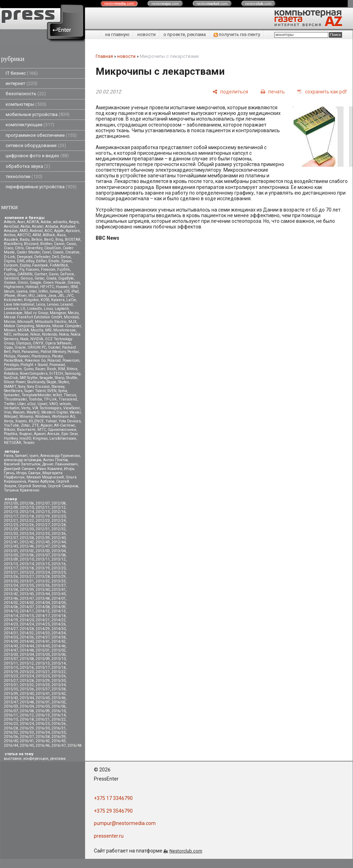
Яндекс (26, 434)
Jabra (41, 296)
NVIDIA (37, 339)
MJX (73, 322)
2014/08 (43, 607)
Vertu (26, 408)
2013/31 (27, 581)
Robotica (11, 374)
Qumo (29, 369)
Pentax (73, 352)
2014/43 (11, 646)
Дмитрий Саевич (19, 469)
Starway (58, 387)
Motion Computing (19, 326)
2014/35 (11, 637)
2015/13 (43, 663)
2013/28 (43, 577)
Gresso (74, 283)
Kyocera (58, 300)
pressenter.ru (109, 836)
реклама (58, 759)
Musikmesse (65, 330)
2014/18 (59, 616)
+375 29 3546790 (113, 811)
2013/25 (59, 572)
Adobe (46, 222)
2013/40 (43, 590)
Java (52, 296)
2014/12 (43, 611)
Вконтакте (26, 430)
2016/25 (43, 724)
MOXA (23, 330)
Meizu (73, 313)
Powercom (71, 360)
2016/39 (59, 737)
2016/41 (27, 741)
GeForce (67, 274)
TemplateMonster (36, 395)
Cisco (8, 248)
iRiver (22, 296)
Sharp (59, 378)
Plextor (57, 356)
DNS (21, 261)
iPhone (10, 296)
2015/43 (11, 698)
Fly (22, 270)
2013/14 (27, 564)
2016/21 (43, 719)
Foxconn (32, 270)
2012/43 (43, 542)
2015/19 (11, 672)
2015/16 (27, 668)
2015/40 (27, 694)
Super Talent (35, 391)
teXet (57, 395)
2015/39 (11, 694)
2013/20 (59, 568)
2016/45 (27, 745)
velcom (65, 404)
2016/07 (11, 711)
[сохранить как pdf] (322, 91)
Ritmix (72, 369)
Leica (41, 304)
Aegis (74, 222)
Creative (72, 252)
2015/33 (43, 685)
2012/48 (59, 546)
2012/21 (11, 521)
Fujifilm (64, 270)
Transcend (68, 399)
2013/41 (59, 590)
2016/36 (11, 737)
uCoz (31, 404)
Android (36, 231)
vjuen (34, 456)
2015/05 (43, 655)
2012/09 (11, 508)
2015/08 (27, 659)
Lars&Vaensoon (63, 438)
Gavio (53, 274)
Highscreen (14, 287)
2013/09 (11, 559)
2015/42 (59, 694)
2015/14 (59, 663)
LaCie (71, 300)
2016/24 (27, 724)
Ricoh (52, 369)
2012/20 (59, 516)
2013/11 (43, 559)
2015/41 (43, 694)
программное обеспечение (41, 135)
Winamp (26, 417)
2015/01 (43, 650)
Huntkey (11, 438)
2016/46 (43, 745)
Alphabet (68, 227)
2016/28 (11, 728)
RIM (61, 369)
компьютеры (26, 104)
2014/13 (59, 611)
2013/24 (43, 572)
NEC (8, 334)
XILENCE (36, 421)
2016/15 (11, 719)
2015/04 (27, 655)
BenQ (49, 240)
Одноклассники (62, 430)
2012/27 (43, 525)
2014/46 (59, 646)
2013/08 (59, 555)
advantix (60, 222)
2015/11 (11, 663)
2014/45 (43, 646)
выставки (13, 759)
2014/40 (27, 641)
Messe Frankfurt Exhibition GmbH (33, 317)
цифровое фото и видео (37, 156)
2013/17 (11, 568)
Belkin (37, 240)
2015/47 (11, 702)
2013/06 (27, 555)
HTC (50, 287)
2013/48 (43, 598)
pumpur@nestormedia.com (125, 823)
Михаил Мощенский (45, 477)
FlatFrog (11, 270)
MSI (48, 330)
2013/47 (27, 598)
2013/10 (27, 559)
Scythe (32, 378)
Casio (71, 244)
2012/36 (59, 534)
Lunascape (13, 313)
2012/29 (11, 529)
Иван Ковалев (49, 469)
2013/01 (11, 551)
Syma (63, 391)
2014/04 (43, 603)
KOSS (45, 300)
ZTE (35, 425)
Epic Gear (70, 434)
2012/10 (27, 508)
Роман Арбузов (41, 481)
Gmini (23, 283)
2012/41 (11, 542)
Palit (16, 352)
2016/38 (43, 737)
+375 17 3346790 (113, 798)
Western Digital (55, 412)
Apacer (40, 434)
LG (23, 309)
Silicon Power (15, 382)
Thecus (70, 395)
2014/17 (43, 616)
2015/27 (11, 681)
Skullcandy (36, 382)
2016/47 (59, 745)
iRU (31, 296)
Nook (24, 339)
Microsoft (25, 322)
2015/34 (59, 685)
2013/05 (11, 555)
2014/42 (59, 641)
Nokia (64, 334)
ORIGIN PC (37, 347)
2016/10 (59, 711)
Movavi (10, 330)
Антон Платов (55, 460)
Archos (10, 235)
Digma (10, 261)
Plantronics (41, 356)
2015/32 (27, 685)
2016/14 (59, 715)
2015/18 (59, 668)
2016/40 (11, 741)
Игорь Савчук (28, 473)
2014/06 (11, 607)
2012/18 (27, 516)
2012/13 (11, 512)
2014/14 (11, 616)
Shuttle (72, 378)
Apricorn (73, 231)
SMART (10, 387)
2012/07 (43, 503)
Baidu (25, 240)
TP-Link (50, 399)
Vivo (7, 412)
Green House (54, 283)
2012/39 (43, 538)
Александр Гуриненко (60, 456)
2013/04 (59, 551)
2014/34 (59, 633)
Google (35, 283)
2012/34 (27, 534)
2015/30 (59, 681)
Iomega (56, 291)
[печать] (273, 91)
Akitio (25, 227)
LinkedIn (35, 309)
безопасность (26, 94)
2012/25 (11, 525)
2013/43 (27, 594)
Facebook (40, 265)
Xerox (9, 421)
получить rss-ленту (237, 34)
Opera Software (58, 343)
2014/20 (27, 620)
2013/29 (59, 577)
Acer (21, 222)
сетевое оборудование (36, 145)
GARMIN (25, 274)
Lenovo (53, 304)
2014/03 (27, 603)
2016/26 (59, 724)
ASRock (49, 235)
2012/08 (59, 503)
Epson (67, 261)
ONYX (38, 343)
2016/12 (27, 715)
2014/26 (59, 624)
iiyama (22, 291)
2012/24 (59, 521)
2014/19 (11, 620)
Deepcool (25, 257)
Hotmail (32, 287)
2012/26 (27, 525)
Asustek (11, 240)
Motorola (43, 326)
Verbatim (12, 408)
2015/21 (43, 672)
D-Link (10, 257)
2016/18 (27, 719)
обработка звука (28, 166)
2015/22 (59, 672)
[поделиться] (230, 91)
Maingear (58, 313)
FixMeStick (59, 265)
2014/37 (43, 637)
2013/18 (27, 568)
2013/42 (11, 594)
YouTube (11, 425)
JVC (70, 296)
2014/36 (27, 637)
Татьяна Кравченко (22, 490)
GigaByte (66, 278)
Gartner (41, 274)
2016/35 (59, 732)
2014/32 (27, 633)
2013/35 (27, 585)
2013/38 (11, 590)
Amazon (11, 231)
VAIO (53, 404)
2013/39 (27, 590)
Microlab (71, 317)
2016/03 (11, 706)
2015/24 (27, 676)
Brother (46, 244)
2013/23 (27, 572)
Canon (59, 244)
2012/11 (43, 508)
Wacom (19, 412)
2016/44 (11, 745)
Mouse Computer (67, 326)
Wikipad (11, 417)
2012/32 (59, 529)
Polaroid (54, 360)
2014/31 (11, 633)
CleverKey (34, 248)
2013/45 (59, 594)
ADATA (33, 222)
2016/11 (11, 715)
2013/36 (43, 585)
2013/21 (11, 572)
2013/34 (11, 585)
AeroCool (11, 227)
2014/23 (11, 624)
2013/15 (43, 564)
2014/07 (27, 607)
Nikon (35, 334)
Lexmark (11, 309)
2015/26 (59, 676)
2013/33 (59, 581)
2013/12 (59, 559)
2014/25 (43, 624)
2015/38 (59, 689)
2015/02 (59, 650)
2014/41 (43, 641)
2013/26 (11, 577)
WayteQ (33, 412)
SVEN (52, 391)
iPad (75, 291)
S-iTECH (56, 374)
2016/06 (59, 706)
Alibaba (52, 227)
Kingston (31, 300)
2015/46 (59, 698)
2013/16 (59, 564)
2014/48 (27, 650)
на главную (117, 34)
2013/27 (27, 577)
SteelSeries (13, 391)
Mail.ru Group (36, 313)
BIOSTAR (73, 240)
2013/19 (43, 568)
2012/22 (27, 521)
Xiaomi (21, 421)
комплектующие (30, 125)
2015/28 (27, 681)
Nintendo (50, 334)
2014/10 (11, 611)
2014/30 (59, 629)
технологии (24, 176)
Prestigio (11, 365)
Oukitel (54, 347)
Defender (42, 257)
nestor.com (119, 4)
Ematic (54, 261)
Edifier (41, 261)
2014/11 (27, 611)
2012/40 (59, 538)
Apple (59, 231)
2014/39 (11, 641)
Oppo (8, 347)
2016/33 (27, 732)
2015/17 (43, 668)
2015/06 (59, 655)
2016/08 (27, 711)
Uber (21, 404)
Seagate (46, 378)
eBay (30, 261)
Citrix (19, 248)
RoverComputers (34, 374)
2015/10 (59, 659)
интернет (22, 83)
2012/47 (43, 546)
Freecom (48, 270)
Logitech (62, 309)
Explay (25, 265)
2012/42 (27, 542)
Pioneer (23, 356)
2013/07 (43, 555)
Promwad (57, 365)
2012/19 (43, 516)
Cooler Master (28, 252)
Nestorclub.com (186, 851)
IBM (74, 287)
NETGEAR (13, 443)
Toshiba (35, 399)
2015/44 (27, 698)
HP (42, 287)
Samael (21, 456)
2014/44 (27, 646)
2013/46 (11, 598)
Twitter (10, 404)
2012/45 (11, 546)
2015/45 (43, 698)
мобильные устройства (38, 114)
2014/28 (27, 629)
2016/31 (59, 728)
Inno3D (25, 438)
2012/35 (43, 534)
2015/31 (11, 685)
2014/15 (27, 616)
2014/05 (59, 603)
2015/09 (43, 659)
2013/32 (43, 581)
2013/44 (43, 594)
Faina (9, 456)
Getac (40, 278)
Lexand (67, 304)
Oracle (20, 347)
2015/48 (27, 702)
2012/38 (27, 538)
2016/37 (27, 737)
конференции (36, 759)
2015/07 (11, 659)
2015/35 (11, 689)
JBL (61, 296)
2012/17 (11, 516)
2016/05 (43, 706)
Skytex (64, 382)
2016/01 (43, 702)
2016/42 (43, 741)
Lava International (19, 304)
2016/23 (11, 724)
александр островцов (23, 460)
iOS (67, 291)
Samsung (73, 374)
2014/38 (59, 637)
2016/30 (43, 728)
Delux (66, 257)
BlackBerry (13, 244)
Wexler (75, 412)
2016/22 (59, 719)
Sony (22, 387)
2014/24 (27, 624)
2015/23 (11, 676)
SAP (23, 378)
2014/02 (11, 603)
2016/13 (43, 715)
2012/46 (27, 546)
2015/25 (43, 676)
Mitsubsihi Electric (51, 322)
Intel (33, 291)
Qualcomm (13, 369)
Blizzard (31, 244)
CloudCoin (53, 248)
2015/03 (11, 655)
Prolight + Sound (34, 365)
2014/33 (43, 633)
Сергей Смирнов (63, 486)
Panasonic (30, 352)
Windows (43, 417)
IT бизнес (22, 73)
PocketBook (13, 360)
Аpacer (46, 425)
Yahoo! (51, 421)
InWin (43, 291)
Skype (52, 382)
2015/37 (43, 689)
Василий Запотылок (22, 464)
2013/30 (11, 581)
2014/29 (43, 629)
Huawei (62, 287)
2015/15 (11, 668)
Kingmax (40, 438)
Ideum (9, 291)
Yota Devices (70, 421)
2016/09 (43, 711)
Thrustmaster (15, 399)
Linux (48, 309)
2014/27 (11, 629)
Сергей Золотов (32, 486)
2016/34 (43, 732)
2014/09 (59, 607)
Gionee (10, 283)
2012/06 (27, 503)
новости (146, 34)
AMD (24, 231)
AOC (48, 231)
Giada (51, 278)
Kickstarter (13, 300)
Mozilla (37, 330)
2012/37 (11, 538)
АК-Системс (65, 425)
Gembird (11, 278)
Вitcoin (10, 430)
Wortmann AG (64, 417)
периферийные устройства (41, 187)
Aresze (53, 434)
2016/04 (27, 706)
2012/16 (59, 512)
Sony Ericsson (38, 387)
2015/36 (27, 689)
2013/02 (27, 551)
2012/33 (11, 534)
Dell (55, 257)
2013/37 (59, 585)
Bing (59, 240)
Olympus (23, 343)
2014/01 (59, 598)
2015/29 (43, 681)
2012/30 (27, 529)
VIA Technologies (47, 408)
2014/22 (59, 620)
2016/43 (59, 741)
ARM (37, 235)
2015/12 (27, 663)
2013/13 (11, 564)
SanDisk (11, 378)
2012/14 (27, 512)
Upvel (42, 404)
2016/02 (59, 702)
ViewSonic (72, 408)
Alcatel (38, 227)
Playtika (11, 434)
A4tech (10, 222)
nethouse (21, 334)
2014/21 (43, 620)
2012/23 (43, 521)
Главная (104, 56)
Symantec (12, 395)
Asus (61, 235)
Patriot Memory (53, 352)
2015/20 (27, 672)
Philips (10, 356)
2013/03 (43, 551)
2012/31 (43, 529)
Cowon (58, 252)
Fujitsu (10, 274)
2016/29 (27, 728)
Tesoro (29, 443)
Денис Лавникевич (60, 464)
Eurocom (11, 265)
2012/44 (59, 542)
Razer (40, 369)
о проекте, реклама (185, 34)
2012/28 (59, 525)
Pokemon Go (35, 360)
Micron (10, 322)
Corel (46, 252)
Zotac (25, 425)
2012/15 (43, 512)
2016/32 (11, 732)
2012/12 (59, 508)
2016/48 (74, 745)
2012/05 (11, 503)
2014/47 (11, 650)
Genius (27, 278)
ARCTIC (24, 235)
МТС (42, 430)
